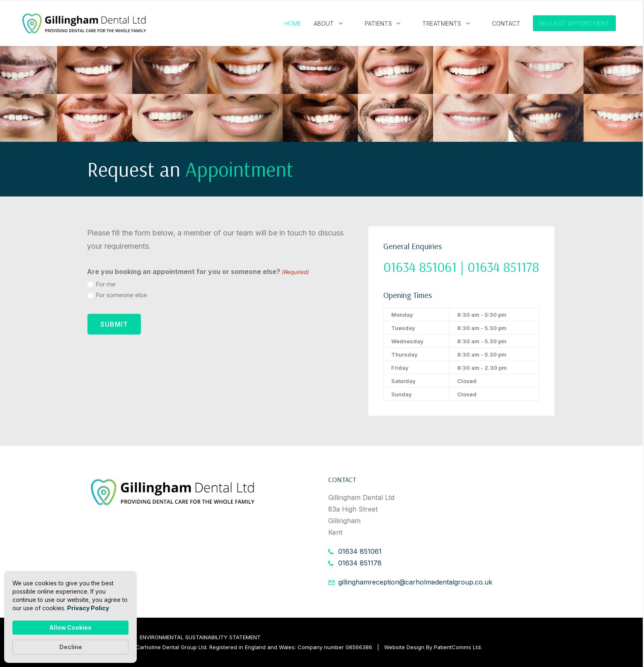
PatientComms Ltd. (458, 647)
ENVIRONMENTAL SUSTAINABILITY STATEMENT (200, 637)
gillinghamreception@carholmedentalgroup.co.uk (415, 582)
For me (106, 284)
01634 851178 (360, 563)
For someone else (121, 295)
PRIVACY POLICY (109, 637)
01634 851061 (360, 551)
